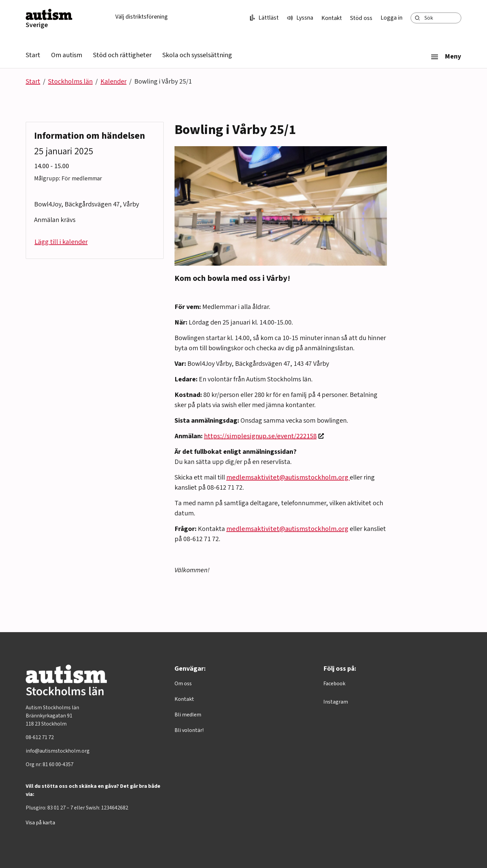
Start (33, 55)
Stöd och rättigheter (122, 55)
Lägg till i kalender (61, 242)
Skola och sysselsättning (197, 55)
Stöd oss (361, 18)
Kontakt (332, 18)
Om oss (183, 684)
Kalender (113, 82)
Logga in (391, 18)
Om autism (67, 55)
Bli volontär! (189, 730)
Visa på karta (40, 823)
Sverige (37, 25)
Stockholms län (70, 82)
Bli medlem (188, 715)
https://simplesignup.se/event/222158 (260, 436)
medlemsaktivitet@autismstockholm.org (288, 477)
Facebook (334, 684)
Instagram (336, 702)
